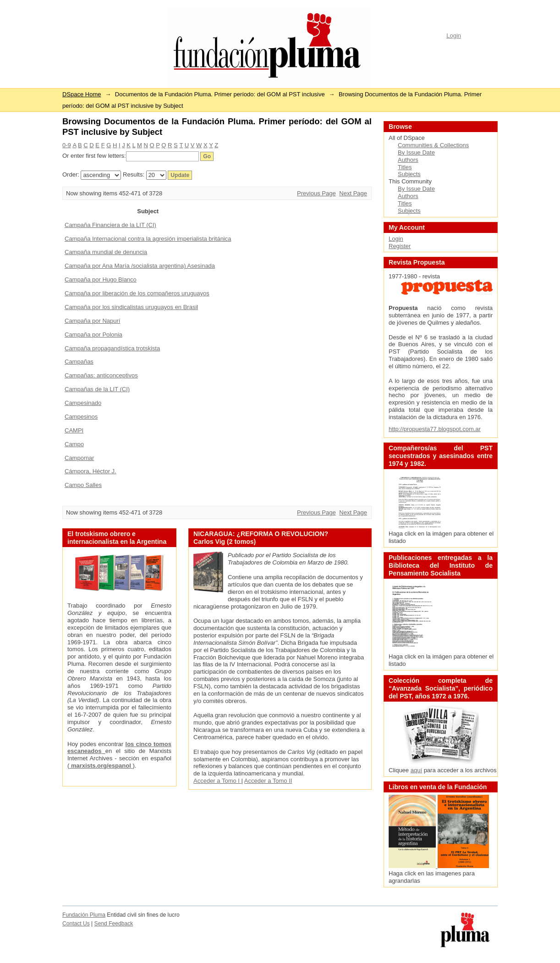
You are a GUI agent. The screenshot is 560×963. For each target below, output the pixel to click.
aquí (416, 770)
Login (454, 36)
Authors (408, 160)
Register (400, 246)
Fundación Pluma (84, 915)
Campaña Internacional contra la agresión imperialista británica (148, 239)
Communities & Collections (433, 145)
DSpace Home (82, 94)
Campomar (79, 458)
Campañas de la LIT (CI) (97, 389)
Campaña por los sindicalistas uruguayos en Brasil (131, 307)
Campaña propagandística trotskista (112, 348)
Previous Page (316, 193)
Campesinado (83, 403)
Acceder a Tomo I (217, 781)
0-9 (67, 145)
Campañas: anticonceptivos (101, 375)
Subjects (409, 174)
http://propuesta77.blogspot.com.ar (435, 429)
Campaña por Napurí (92, 321)
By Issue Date (416, 152)
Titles (405, 167)
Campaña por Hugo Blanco (101, 279)
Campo (74, 444)
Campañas (79, 362)
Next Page (353, 193)
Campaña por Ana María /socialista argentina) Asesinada (140, 266)
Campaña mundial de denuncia (106, 252)
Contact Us (76, 924)
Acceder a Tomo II (268, 781)
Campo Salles (83, 485)
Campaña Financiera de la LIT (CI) (110, 225)
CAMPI (74, 430)
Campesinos (81, 417)
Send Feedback (114, 924)
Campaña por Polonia (93, 335)
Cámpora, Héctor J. (91, 471)
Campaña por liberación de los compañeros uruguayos (137, 293)
